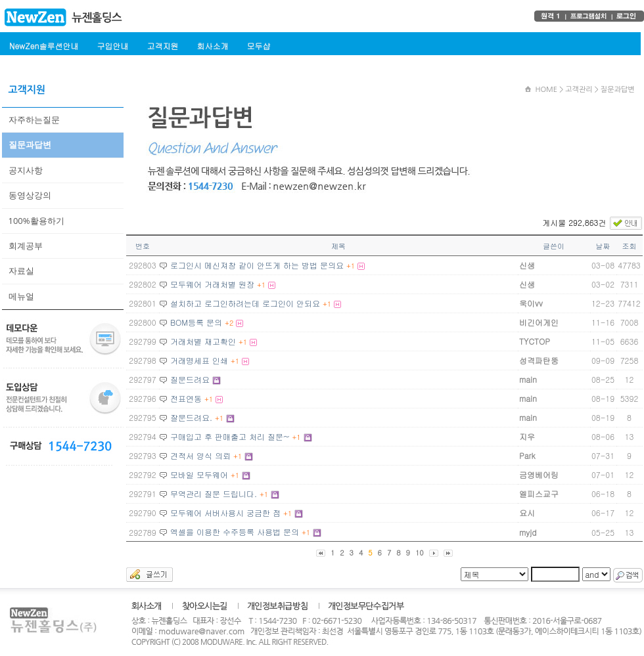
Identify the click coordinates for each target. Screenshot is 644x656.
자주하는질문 (34, 120)
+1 (351, 266)
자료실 (21, 271)
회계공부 (26, 246)
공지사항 (26, 170)
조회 (630, 246)
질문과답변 (30, 144)
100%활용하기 (36, 221)
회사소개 (212, 46)
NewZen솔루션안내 (44, 46)
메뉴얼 (21, 296)
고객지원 (162, 46)
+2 (229, 323)
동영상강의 (30, 195)
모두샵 (258, 46)
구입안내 (112, 46)
